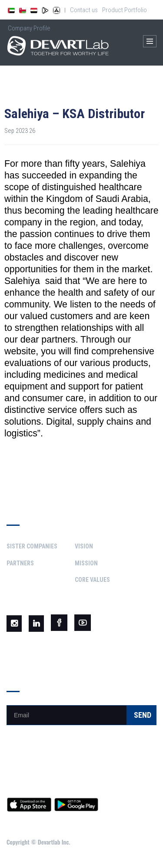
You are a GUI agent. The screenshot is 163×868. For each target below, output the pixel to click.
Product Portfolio (125, 10)
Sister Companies (32, 546)
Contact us (84, 10)
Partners (20, 563)
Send (143, 715)
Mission (86, 563)
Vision (84, 546)
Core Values (92, 580)
